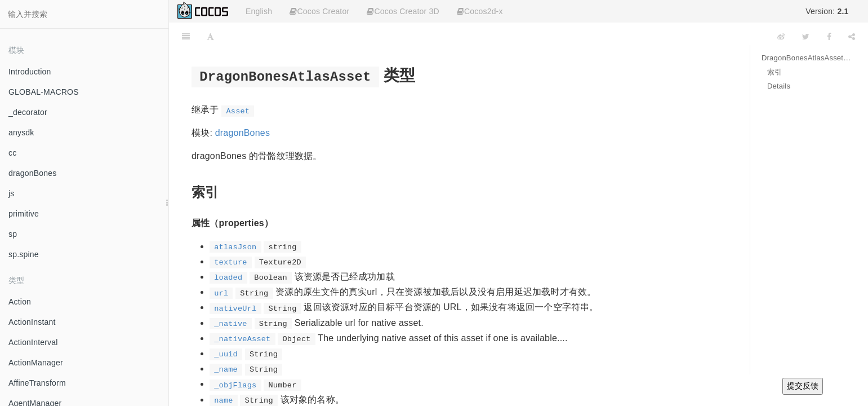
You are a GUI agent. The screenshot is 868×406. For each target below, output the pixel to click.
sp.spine (24, 254)
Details (779, 86)
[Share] (852, 37)
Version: (827, 11)
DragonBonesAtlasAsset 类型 (806, 58)
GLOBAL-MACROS (44, 92)
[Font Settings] (210, 37)
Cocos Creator (319, 11)
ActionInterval (33, 342)
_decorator (28, 112)
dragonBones (33, 173)
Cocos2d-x (480, 11)
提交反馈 (803, 386)
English (259, 11)
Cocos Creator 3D (403, 11)
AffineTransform (37, 383)
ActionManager (36, 363)
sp (13, 234)
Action (20, 302)
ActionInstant (32, 322)
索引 (774, 72)
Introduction (30, 72)
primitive (24, 214)
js (12, 193)
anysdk (21, 133)
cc (12, 153)
